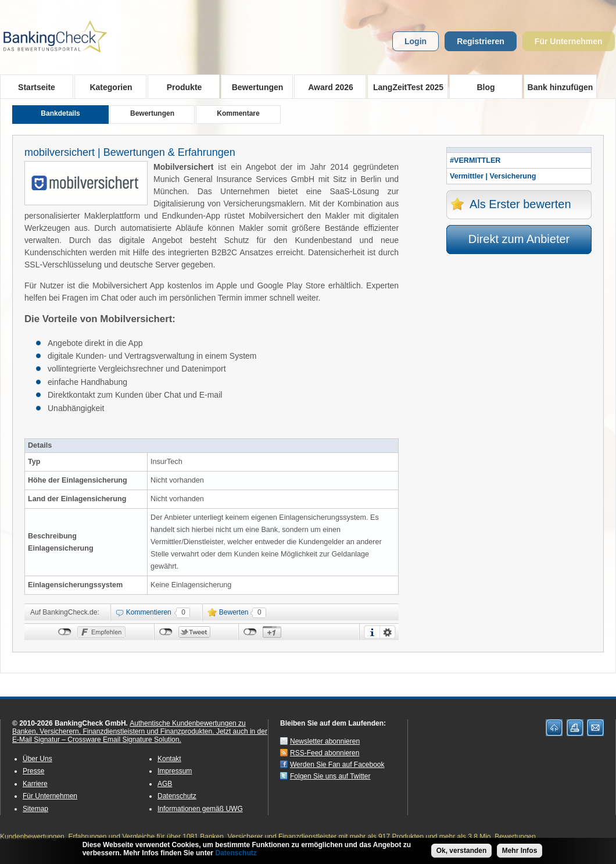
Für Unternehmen (569, 41)
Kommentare (238, 113)
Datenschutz (177, 796)
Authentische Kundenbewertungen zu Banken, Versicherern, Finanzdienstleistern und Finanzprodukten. (129, 727)
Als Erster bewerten (520, 204)
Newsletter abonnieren (325, 741)
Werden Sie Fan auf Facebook (337, 765)
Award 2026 (327, 87)
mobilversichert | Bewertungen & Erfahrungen (130, 152)
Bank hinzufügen (561, 87)
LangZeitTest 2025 (405, 87)
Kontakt (169, 759)
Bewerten (234, 612)
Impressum (175, 771)
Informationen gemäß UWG (200, 809)
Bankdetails (60, 113)
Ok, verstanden (462, 851)
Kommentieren (149, 612)
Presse (33, 771)
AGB (165, 784)
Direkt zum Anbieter (519, 239)
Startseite (37, 87)
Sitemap (35, 809)
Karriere (35, 784)
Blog (486, 87)
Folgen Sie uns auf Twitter (330, 776)
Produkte (180, 87)
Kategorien (107, 87)
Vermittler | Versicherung (493, 176)
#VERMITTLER (475, 160)
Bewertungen (254, 87)
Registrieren (481, 41)
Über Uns (37, 759)
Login (416, 41)
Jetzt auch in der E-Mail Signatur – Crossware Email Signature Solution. (140, 736)
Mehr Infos (520, 851)
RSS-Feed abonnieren (325, 753)
